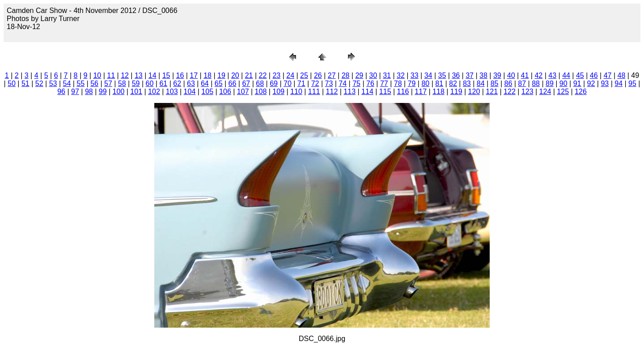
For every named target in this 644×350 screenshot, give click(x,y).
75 (356, 83)
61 (163, 83)
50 (12, 83)
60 (150, 83)
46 (594, 75)
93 (605, 83)
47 (608, 75)
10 (97, 75)
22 (263, 75)
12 (125, 75)
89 (550, 83)
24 (290, 75)
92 (591, 83)
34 (428, 75)
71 (301, 83)
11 (111, 75)
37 (470, 75)
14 (153, 75)
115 (385, 92)
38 (483, 75)
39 (497, 75)
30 (373, 75)
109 (278, 92)
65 (219, 83)
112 (332, 92)
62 (177, 83)
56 (94, 83)
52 (39, 83)
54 (67, 83)
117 (421, 92)
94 (619, 83)
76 (370, 83)
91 (577, 83)
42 (538, 75)
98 (89, 92)
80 (425, 83)
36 (456, 75)
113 (350, 92)
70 (288, 83)
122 (510, 92)
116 (403, 92)
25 (304, 75)
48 (622, 75)
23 (276, 75)
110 (296, 92)
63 (191, 83)
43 (552, 75)
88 (536, 83)
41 (525, 75)
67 (246, 83)
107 (243, 92)
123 (527, 92)
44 (566, 75)
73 (329, 83)
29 (359, 75)
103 (172, 92)
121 (492, 92)
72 (315, 83)
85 (495, 83)
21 (249, 75)
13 (139, 75)
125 (563, 92)
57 (108, 83)
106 (225, 92)
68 (260, 83)
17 (194, 75)
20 (235, 75)
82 (453, 83)
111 (314, 92)
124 (545, 92)
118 (439, 92)
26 (318, 75)
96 (61, 92)
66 (233, 83)
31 (387, 75)
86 (508, 83)
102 (154, 92)
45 (580, 75)
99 (103, 92)
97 (75, 92)
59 (136, 83)
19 (221, 75)
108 (261, 92)
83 (467, 83)
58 (122, 83)
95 (632, 83)
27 (332, 75)
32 (401, 75)
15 (166, 75)
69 (274, 83)
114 (367, 92)
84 (481, 83)
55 (80, 83)
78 (398, 83)
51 (25, 83)
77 (384, 83)
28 (346, 75)
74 (343, 83)
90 (563, 83)
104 (190, 92)
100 (119, 92)
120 (474, 92)
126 (581, 92)
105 (207, 92)
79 (412, 83)
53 (53, 83)
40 (511, 75)
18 (208, 75)
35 (442, 75)
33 (415, 75)
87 (522, 83)
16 (180, 75)
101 (136, 92)
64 (205, 83)
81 (439, 83)
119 (456, 92)
